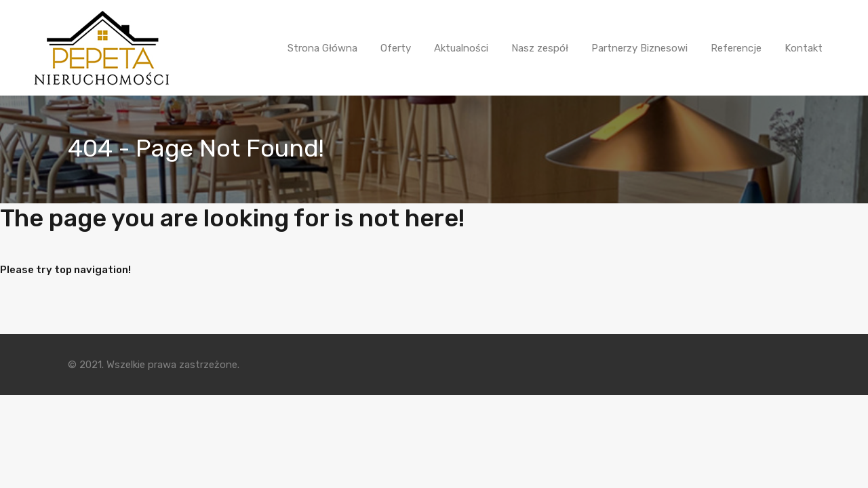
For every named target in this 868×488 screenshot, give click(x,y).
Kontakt (804, 48)
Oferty (396, 48)
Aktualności (461, 48)
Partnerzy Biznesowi (639, 48)
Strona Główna (322, 48)
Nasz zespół (540, 48)
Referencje (736, 48)
